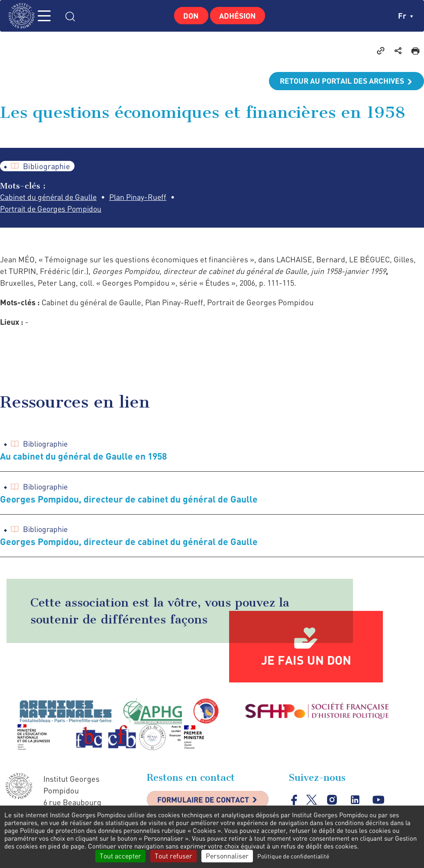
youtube (379, 802)
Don (190, 16)
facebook (294, 802)
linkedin (356, 802)
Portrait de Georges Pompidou (53, 209)
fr (406, 16)
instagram (332, 802)
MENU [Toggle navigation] (50, 16)
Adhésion (238, 16)
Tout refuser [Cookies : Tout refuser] (173, 856)
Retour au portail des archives (340, 81)
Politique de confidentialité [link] (293, 856)
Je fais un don (306, 662)
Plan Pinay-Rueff (142, 198)
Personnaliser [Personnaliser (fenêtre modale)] (227, 856)
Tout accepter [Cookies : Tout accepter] (120, 856)
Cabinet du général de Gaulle (50, 198)
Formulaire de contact (205, 802)
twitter (312, 802)
